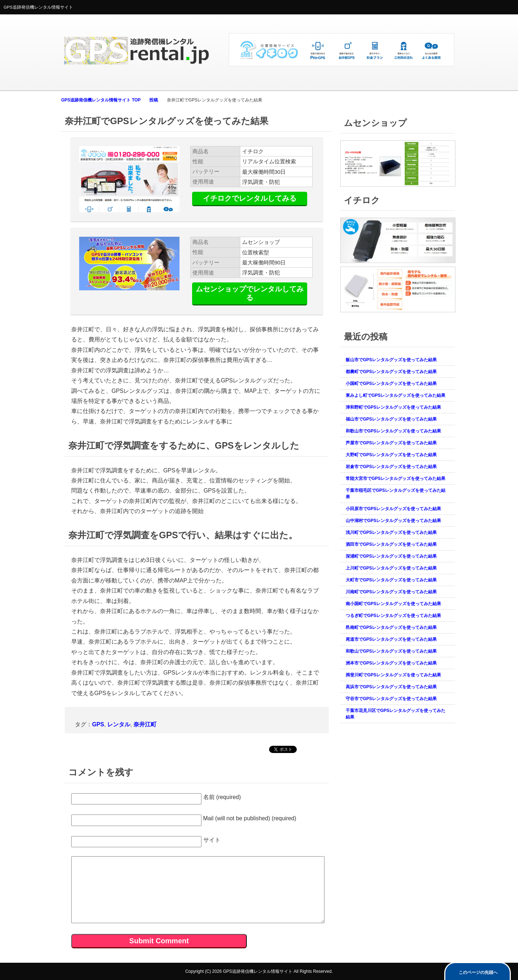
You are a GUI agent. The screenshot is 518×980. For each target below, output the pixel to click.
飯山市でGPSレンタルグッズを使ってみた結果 (391, 360)
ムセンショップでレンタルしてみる (250, 293)
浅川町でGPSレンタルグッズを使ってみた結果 (391, 532)
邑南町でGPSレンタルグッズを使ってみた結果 (391, 627)
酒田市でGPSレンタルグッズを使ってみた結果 (391, 544)
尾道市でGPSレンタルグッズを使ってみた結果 (391, 639)
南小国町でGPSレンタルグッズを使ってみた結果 (393, 604)
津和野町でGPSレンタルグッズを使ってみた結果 (393, 407)
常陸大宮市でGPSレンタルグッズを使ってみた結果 (396, 478)
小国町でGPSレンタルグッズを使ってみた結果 (391, 384)
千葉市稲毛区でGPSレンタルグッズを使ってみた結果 (396, 494)
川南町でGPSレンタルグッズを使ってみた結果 (391, 592)
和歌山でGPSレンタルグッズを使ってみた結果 (391, 651)
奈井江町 (145, 724)
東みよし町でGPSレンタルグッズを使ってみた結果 (396, 395)
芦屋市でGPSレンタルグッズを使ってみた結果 (391, 443)
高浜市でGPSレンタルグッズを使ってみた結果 (391, 687)
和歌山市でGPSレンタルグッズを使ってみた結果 (393, 431)
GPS (98, 724)
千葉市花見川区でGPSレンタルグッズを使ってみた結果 (396, 714)
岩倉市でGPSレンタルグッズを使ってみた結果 (391, 467)
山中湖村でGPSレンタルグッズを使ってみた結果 (393, 521)
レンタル (119, 724)
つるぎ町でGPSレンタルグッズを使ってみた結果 (393, 616)
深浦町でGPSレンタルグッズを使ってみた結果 (391, 556)
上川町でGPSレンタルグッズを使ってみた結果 (391, 568)
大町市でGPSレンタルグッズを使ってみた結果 (391, 580)
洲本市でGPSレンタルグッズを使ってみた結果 (391, 663)
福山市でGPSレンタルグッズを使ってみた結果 (391, 419)
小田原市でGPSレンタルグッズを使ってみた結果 (393, 509)
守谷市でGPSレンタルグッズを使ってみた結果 (391, 699)
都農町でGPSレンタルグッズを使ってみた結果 (391, 372)
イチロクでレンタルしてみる (250, 198)
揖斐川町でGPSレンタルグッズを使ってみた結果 (393, 675)
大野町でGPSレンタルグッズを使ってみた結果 (391, 455)
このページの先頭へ (478, 972)
